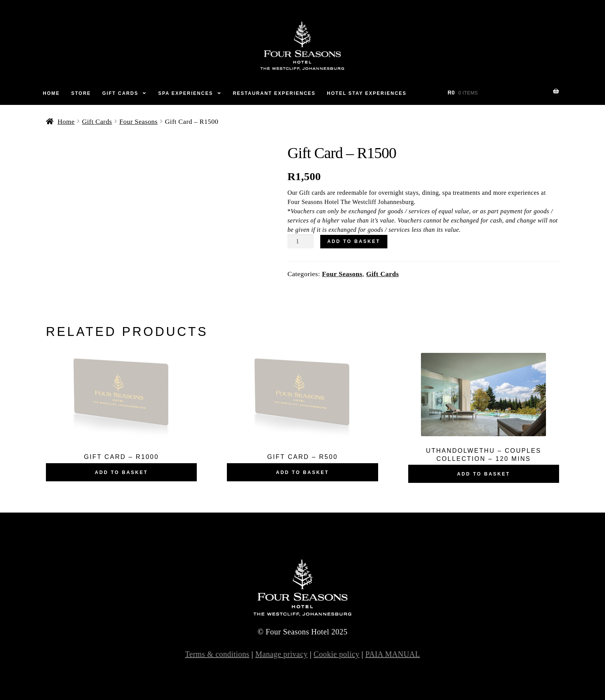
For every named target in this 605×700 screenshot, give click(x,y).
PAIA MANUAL (393, 654)
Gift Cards (120, 93)
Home (51, 93)
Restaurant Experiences (274, 93)
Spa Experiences (186, 93)
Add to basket (354, 241)
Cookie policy (337, 654)
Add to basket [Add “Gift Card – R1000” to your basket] (121, 472)
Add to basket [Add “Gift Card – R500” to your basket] (302, 472)
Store (81, 93)
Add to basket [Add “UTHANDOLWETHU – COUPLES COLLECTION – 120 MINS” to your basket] (484, 474)
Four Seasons (138, 121)
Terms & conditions (217, 654)
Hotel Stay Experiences (367, 93)
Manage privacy (282, 654)
